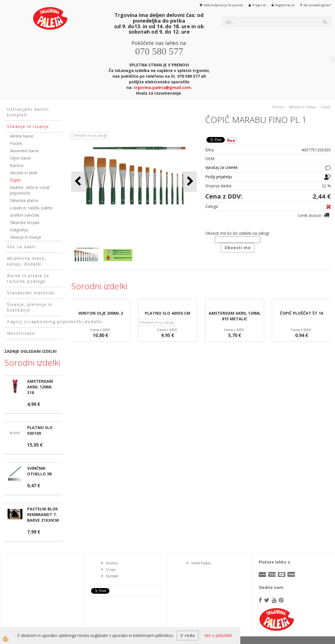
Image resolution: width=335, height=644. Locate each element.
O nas (111, 570)
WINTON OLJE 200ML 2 (101, 313)
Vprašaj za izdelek (221, 167)
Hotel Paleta (201, 563)
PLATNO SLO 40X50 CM (167, 313)
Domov (278, 107)
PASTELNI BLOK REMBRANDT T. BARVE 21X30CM (43, 514)
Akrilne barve (22, 136)
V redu (188, 635)
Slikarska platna (24, 200)
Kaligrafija (19, 230)
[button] (190, 181)
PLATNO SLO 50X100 (40, 430)
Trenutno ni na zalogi (89, 135)
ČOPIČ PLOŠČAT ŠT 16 (301, 313)
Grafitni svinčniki (25, 215)
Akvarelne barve (24, 151)
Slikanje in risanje (26, 237)
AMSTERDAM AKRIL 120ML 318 (40, 387)
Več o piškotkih (218, 635)
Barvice (17, 165)
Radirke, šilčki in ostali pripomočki (30, 190)
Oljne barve (20, 158)
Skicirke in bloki (24, 173)
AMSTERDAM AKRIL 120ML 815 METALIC (235, 316)
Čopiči (15, 180)
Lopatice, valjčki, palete (31, 208)
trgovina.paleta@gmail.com (162, 87)
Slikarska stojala (25, 222)
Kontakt (112, 576)
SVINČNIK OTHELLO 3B (39, 471)
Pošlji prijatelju (219, 177)
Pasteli (16, 143)
